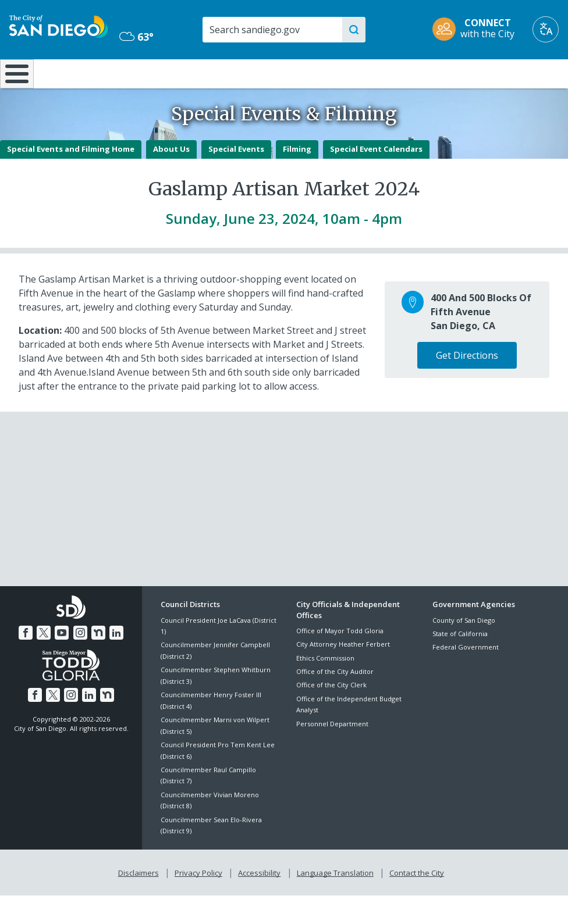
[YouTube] (62, 662)
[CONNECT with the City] (477, 29)
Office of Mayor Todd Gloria (340, 661)
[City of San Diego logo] (58, 26)
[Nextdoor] (97, 662)
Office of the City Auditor (335, 702)
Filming (297, 180)
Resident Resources (161, 79)
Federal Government (466, 678)
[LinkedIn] (114, 662)
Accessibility (259, 901)
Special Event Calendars (376, 180)
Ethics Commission (325, 688)
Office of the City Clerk (331, 716)
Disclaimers (141, 901)
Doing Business (246, 79)
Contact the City (414, 901)
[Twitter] (45, 662)
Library (332, 73)
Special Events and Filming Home (71, 180)
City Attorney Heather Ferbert (343, 675)
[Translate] (546, 29)
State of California (460, 664)
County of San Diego (464, 650)
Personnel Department (332, 754)
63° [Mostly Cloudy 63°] (136, 37)
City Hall (521, 73)
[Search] (272, 30)
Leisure (73, 73)
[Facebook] (28, 662)
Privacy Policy (200, 901)
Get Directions (467, 386)
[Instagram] (80, 662)
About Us (171, 180)
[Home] (15, 89)
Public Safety (427, 73)
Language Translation (334, 901)
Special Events (236, 180)
